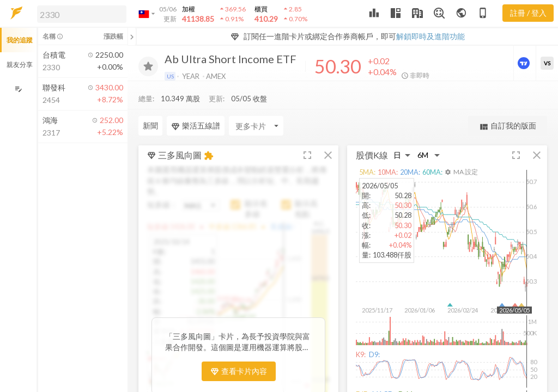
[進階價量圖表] (525, 63)
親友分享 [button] (20, 65)
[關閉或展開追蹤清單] (132, 36)
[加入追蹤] (148, 66)
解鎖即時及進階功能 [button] (430, 36)
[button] (80, 14)
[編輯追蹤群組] (18, 89)
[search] (82, 14)
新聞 (150, 125)
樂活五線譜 (196, 126)
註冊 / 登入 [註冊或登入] (528, 13)
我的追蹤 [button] (20, 40)
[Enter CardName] (256, 126)
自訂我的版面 (508, 126)
